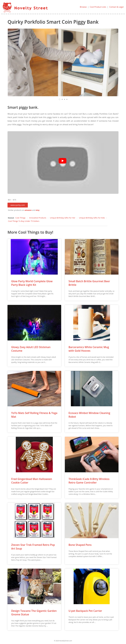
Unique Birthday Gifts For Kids (92, 218)
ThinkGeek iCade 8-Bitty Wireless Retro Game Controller (89, 481)
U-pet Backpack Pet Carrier (85, 611)
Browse (83, 7)
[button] (18, 205)
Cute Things (20, 218)
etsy (38, 210)
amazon (28, 210)
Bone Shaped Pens (80, 545)
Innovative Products (38, 218)
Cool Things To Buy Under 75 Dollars (24, 221)
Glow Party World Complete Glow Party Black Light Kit (32, 283)
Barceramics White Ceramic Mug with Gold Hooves (89, 349)
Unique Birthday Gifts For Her (63, 218)
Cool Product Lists (98, 7)
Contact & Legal (116, 7)
